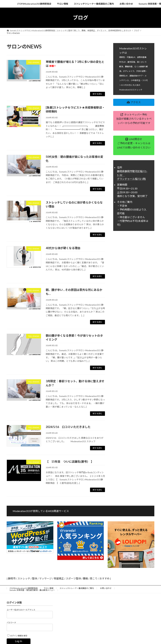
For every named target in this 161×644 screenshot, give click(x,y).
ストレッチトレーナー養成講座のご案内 (77, 588)
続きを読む (97, 94)
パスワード (11, 623)
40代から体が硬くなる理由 (63, 248)
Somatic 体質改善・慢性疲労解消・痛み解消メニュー (32, 590)
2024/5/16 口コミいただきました (68, 427)
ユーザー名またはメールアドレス (21, 610)
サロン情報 (49, 588)
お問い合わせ (106, 588)
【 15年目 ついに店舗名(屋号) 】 (70, 462)
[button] (134, 102)
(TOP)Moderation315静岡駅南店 (24, 588)
